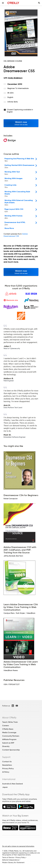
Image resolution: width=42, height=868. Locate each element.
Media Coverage (9, 732)
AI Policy (6, 772)
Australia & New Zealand (12, 784)
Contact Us (7, 762)
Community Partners (11, 736)
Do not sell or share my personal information (18, 846)
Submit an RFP (8, 743)
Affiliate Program (9, 739)
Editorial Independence (11, 860)
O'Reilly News (8, 729)
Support (6, 757)
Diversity (6, 746)
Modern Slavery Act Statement (13, 863)
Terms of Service (8, 857)
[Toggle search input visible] (39, 3)
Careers (6, 726)
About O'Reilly (9, 718)
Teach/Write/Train (10, 722)
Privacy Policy (8, 768)
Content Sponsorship (11, 750)
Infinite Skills (13, 102)
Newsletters (7, 765)
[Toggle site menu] (3, 3)
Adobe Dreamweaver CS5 (16, 235)
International (9, 779)
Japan (5, 787)
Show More (9, 228)
